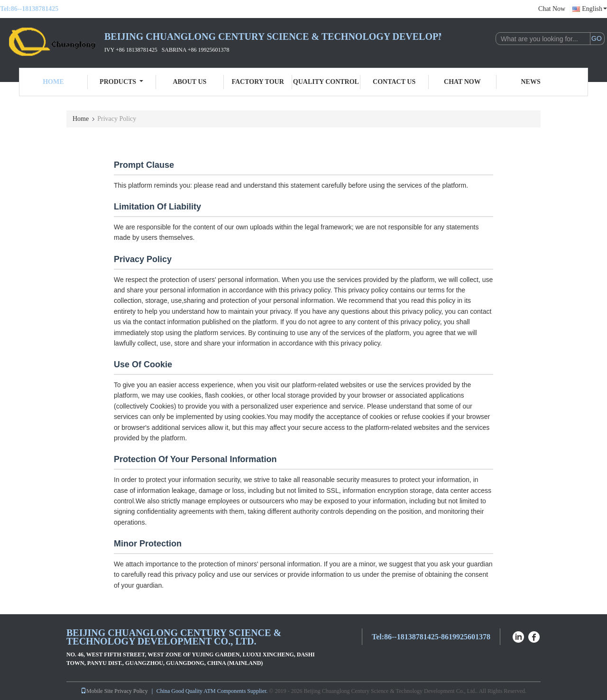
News (531, 82)
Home (53, 82)
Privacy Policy (131, 691)
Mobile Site (97, 691)
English (594, 9)
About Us (189, 82)
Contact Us (394, 82)
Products (121, 82)
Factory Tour (258, 82)
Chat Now (552, 9)
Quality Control (326, 82)
